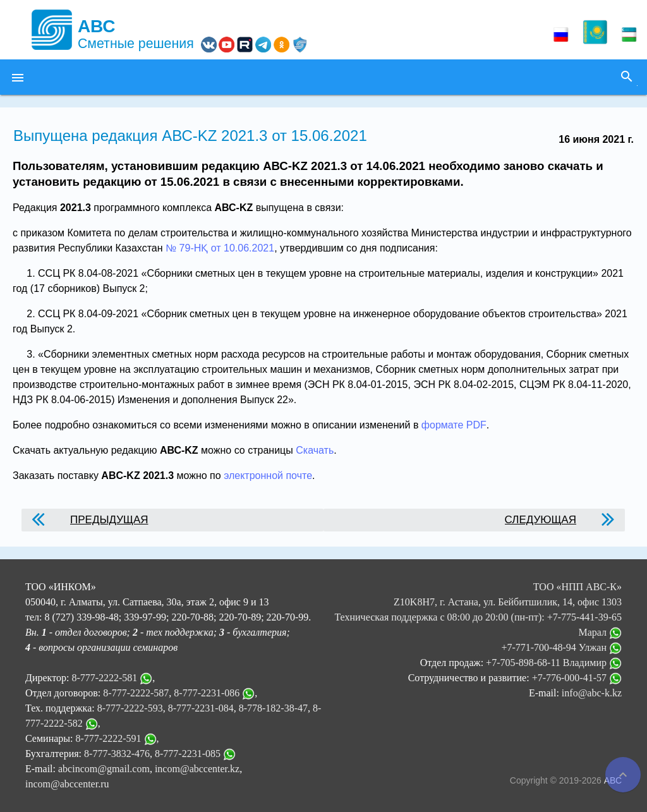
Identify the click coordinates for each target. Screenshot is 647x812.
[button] (18, 77)
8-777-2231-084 (201, 708)
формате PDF (454, 425)
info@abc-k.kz (592, 693)
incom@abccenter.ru (67, 784)
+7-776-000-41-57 (577, 678)
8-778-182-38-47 (273, 708)
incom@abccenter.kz (197, 769)
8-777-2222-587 (136, 693)
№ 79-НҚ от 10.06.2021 (220, 248)
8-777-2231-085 (188, 754)
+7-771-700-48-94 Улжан (561, 647)
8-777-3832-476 (117, 754)
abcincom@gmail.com (104, 769)
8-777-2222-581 (104, 678)
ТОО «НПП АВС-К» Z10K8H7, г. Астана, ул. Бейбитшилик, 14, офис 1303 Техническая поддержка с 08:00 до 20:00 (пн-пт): (478, 602)
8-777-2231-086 (207, 693)
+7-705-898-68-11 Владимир (554, 663)
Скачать (315, 450)
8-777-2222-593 (130, 708)
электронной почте (268, 476)
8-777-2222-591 (109, 738)
